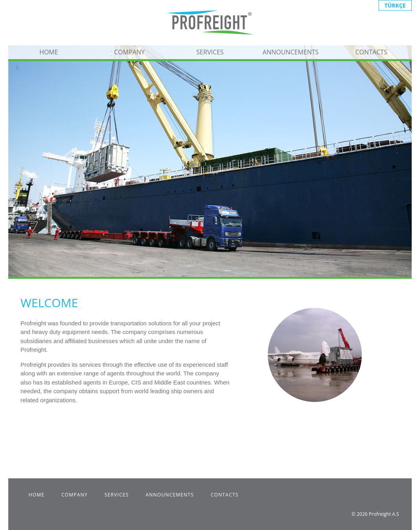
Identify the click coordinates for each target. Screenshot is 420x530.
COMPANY (129, 52)
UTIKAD (204, 437)
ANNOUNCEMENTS (291, 52)
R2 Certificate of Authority (147, 437)
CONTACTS (371, 52)
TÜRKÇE (395, 5)
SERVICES (210, 52)
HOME (49, 52)
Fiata (35, 437)
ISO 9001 (94, 437)
